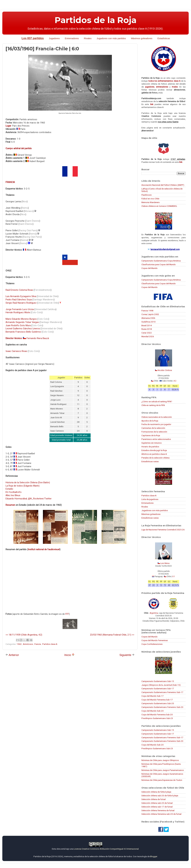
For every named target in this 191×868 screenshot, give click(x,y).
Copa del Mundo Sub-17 (153, 696)
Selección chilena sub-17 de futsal (157, 807)
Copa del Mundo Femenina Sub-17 (157, 700)
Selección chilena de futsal (154, 799)
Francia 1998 (147, 311)
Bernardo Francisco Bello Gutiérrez (23, 332)
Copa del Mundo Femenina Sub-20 (157, 715)
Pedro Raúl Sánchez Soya (19, 300)
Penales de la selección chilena (155, 458)
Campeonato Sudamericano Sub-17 (158, 688)
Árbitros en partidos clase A (154, 454)
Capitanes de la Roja (151, 435)
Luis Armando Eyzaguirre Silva (21, 296)
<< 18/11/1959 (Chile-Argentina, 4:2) (24, 635)
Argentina (154, 613)
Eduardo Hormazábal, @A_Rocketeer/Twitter (29, 499)
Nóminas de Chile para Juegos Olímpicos (160, 760)
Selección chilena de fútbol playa (156, 792)
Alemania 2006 (148, 318)
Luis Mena (165, 563)
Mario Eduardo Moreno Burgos (21, 319)
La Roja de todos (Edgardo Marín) (23, 486)
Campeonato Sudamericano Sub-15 (158, 681)
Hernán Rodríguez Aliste (18, 312)
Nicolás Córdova (165, 370)
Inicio (69, 655)
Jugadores (54, 38)
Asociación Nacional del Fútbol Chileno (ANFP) (163, 185)
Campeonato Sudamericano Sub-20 (158, 703)
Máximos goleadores (142, 38)
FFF (67, 614)
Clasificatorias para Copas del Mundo (159, 264)
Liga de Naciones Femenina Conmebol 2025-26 (163, 530)
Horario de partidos (150, 447)
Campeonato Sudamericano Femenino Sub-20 (162, 707)
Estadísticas (164, 38)
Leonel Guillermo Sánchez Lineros (23, 329)
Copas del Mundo (149, 268)
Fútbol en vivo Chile (150, 199)
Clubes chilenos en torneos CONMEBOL (159, 206)
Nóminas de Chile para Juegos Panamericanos (163, 770)
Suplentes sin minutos (151, 443)
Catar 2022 (147, 333)
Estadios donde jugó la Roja (154, 450)
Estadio (9, 489)
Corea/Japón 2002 (150, 314)
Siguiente (127, 655)
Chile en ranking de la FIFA (153, 405)
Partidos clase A (50, 644)
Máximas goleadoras (151, 514)
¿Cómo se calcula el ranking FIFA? (157, 401)
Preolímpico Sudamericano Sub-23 (157, 718)
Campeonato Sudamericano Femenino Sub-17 (162, 692)
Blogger (154, 856)
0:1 (174, 576)
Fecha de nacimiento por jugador (156, 424)
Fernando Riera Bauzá (38, 338)
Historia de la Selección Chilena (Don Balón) (28, 482)
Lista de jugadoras (150, 499)
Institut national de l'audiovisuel (44, 549)
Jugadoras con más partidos (155, 510)
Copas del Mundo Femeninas (155, 640)
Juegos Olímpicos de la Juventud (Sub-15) (161, 685)
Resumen (10, 505)
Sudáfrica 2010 (148, 322)
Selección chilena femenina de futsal (158, 810)
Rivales (88, 38)
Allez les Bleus (13, 495)
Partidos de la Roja (96, 20)
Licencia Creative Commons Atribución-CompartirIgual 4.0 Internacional (106, 849)
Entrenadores (72, 38)
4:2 (175, 381)
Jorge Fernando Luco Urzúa (20, 309)
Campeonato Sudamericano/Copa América (161, 261)
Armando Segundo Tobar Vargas (22, 322)
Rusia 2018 (147, 329)
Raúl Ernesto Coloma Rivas (19, 290)
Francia (38, 644)
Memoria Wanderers (150, 202)
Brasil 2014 (147, 325)
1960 (19, 644)
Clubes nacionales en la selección (157, 417)
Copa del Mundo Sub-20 (153, 711)
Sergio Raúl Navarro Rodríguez (21, 303)
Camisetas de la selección (153, 428)
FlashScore (146, 195)
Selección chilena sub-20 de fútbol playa (160, 796)
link (152, 104)
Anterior (12, 655)
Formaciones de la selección (154, 432)
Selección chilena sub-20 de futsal (157, 803)
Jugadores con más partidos (111, 38)
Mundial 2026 (148, 336)
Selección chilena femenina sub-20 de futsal (161, 814)
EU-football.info (14, 492)
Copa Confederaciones (152, 644)
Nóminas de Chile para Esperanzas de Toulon (162, 780)
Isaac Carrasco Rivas (16, 351)
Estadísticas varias (150, 461)
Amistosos (28, 644)
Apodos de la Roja (150, 421)
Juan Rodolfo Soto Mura (18, 325)
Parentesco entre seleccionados (156, 439)
